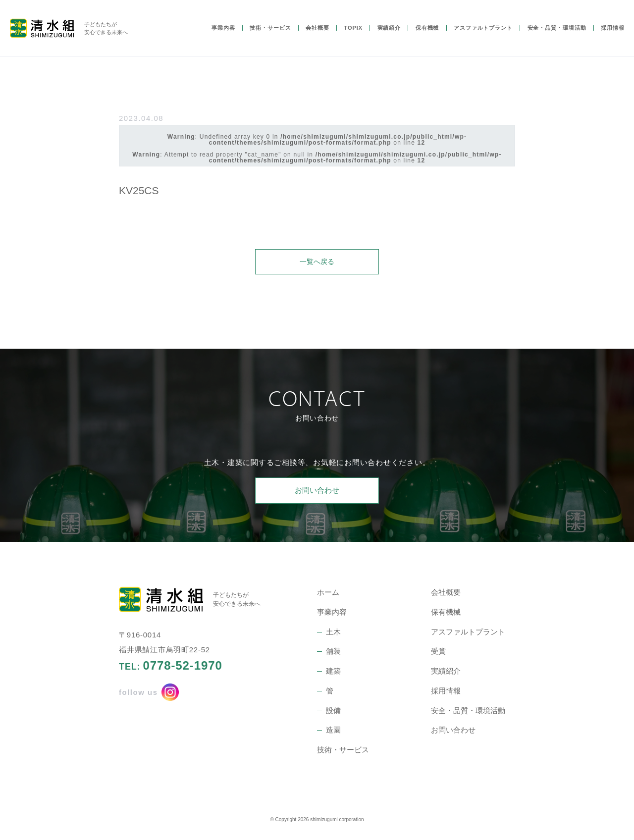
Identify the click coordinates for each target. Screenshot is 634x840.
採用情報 (613, 36)
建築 (333, 672)
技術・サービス (270, 36)
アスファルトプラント (483, 36)
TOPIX (353, 36)
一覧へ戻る (317, 262)
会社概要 (317, 36)
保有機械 (427, 36)
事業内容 (223, 36)
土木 (333, 633)
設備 (333, 711)
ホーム (328, 594)
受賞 (438, 653)
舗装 (333, 653)
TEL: (171, 667)
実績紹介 (389, 36)
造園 (333, 731)
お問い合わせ (317, 492)
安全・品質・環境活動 (557, 36)
